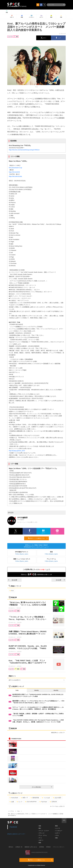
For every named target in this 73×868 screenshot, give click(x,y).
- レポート (57, 833)
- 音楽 (39, 826)
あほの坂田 (57, 798)
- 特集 (56, 838)
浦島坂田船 (35, 798)
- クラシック (41, 833)
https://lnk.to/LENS (14, 172)
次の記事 (60, 580)
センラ (20, 802)
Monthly (56, 690)
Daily (17, 690)
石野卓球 (53, 802)
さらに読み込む (42, 787)
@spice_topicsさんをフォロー (16, 834)
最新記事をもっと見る (58, 733)
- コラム (57, 835)
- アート (40, 838)
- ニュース (57, 828)
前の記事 (13, 580)
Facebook (13, 827)
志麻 (12, 802)
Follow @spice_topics (22, 554)
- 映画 (39, 843)
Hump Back (14, 798)
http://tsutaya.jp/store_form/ (17, 451)
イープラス (11, 811)
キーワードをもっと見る (57, 806)
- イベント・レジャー (43, 831)
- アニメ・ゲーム (42, 835)
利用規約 (48, 847)
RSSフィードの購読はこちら (38, 538)
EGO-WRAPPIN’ (31, 802)
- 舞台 (39, 828)
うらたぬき (46, 798)
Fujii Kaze (43, 802)
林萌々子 (24, 798)
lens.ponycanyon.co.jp (15, 168)
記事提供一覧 (19, 847)
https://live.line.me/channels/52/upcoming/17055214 (24, 150)
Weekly (36, 690)
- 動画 (56, 826)
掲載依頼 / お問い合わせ (31, 847)
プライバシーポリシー (59, 847)
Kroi (12, 591)
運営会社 (11, 847)
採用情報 (42, 847)
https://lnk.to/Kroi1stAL (15, 176)
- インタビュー (58, 831)
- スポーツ (41, 840)
